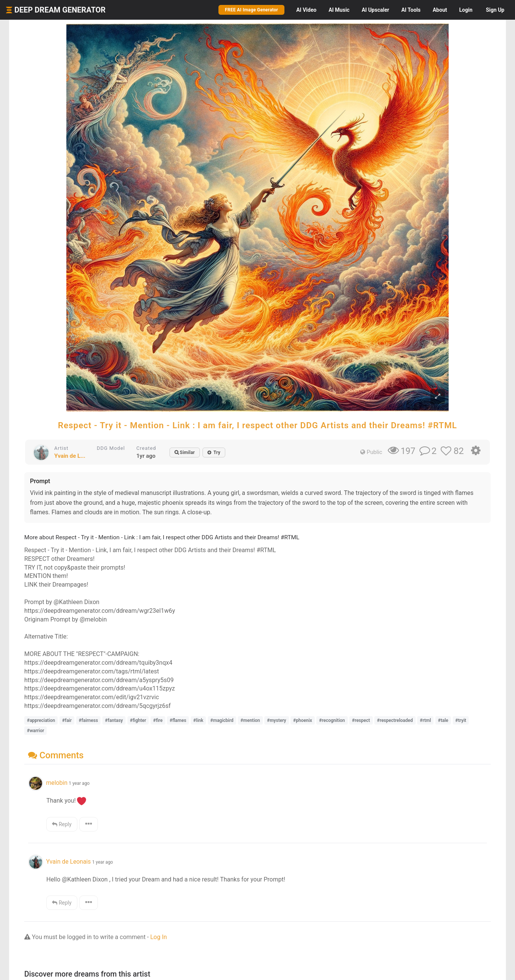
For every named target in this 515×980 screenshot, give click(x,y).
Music (339, 10)
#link (198, 720)
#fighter (138, 720)
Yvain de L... (70, 456)
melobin (57, 783)
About (440, 10)
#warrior (35, 731)
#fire (158, 720)
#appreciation (41, 720)
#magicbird (222, 720)
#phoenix (303, 720)
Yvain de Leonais (68, 862)
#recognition (332, 720)
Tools (411, 10)
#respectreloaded (395, 720)
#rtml (425, 720)
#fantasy (114, 720)
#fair (67, 720)
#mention (250, 720)
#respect (361, 720)
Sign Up (495, 10)
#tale (443, 720)
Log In (159, 937)
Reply (62, 824)
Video (306, 10)
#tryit (461, 720)
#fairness (89, 720)
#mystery (277, 720)
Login (466, 10)
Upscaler (375, 10)
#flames (178, 720)
